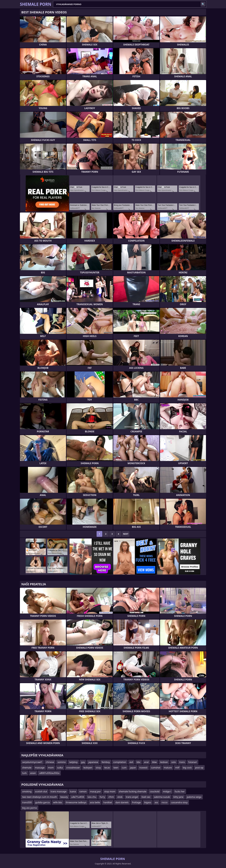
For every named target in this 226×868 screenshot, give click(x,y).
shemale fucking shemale (133, 791)
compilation (120, 762)
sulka (60, 768)
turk (24, 773)
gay (83, 762)
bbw (154, 762)
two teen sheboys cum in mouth (40, 797)
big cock (187, 768)
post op (199, 768)
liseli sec (146, 797)
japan (133, 768)
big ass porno (30, 808)
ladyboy (73, 762)
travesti (143, 768)
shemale (27, 768)
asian (33, 773)
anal (146, 762)
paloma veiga (194, 797)
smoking (27, 791)
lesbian (164, 762)
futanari (193, 762)
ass (156, 802)
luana (73, 791)
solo (174, 762)
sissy (98, 768)
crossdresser (73, 768)
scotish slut (41, 791)
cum (124, 768)
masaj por (95, 791)
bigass (148, 802)
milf (177, 768)
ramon (83, 791)
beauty (64, 797)
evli (131, 762)
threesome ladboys (76, 802)
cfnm (111, 797)
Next (126, 534)
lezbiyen (88, 768)
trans (182, 762)
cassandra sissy (179, 802)
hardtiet (108, 802)
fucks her (180, 791)
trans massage (59, 791)
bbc (139, 762)
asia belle (95, 802)
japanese (93, 762)
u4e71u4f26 (78, 797)
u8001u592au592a (49, 773)
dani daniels (122, 802)
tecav (107, 768)
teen (116, 768)
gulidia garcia (42, 802)
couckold (155, 791)
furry (102, 797)
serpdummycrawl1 (32, 762)
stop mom (110, 791)
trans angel (132, 797)
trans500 (27, 802)
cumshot (156, 768)
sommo (62, 762)
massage (40, 768)
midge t (167, 791)
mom (51, 768)
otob (120, 797)
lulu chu (92, 797)
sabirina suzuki (162, 797)
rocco (165, 802)
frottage (136, 802)
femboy (106, 762)
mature (168, 768)
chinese (50, 762)
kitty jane (179, 797)
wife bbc (58, 802)
